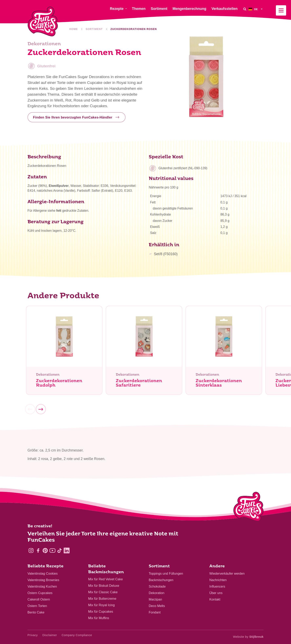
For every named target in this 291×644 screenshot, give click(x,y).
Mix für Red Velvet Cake (105, 579)
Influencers (217, 586)
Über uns (216, 593)
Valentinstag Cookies (43, 574)
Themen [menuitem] (139, 9)
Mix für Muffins (99, 618)
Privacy (33, 635)
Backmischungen (161, 580)
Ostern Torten (37, 606)
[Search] (245, 9)
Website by (248, 637)
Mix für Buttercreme (102, 599)
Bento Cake (36, 612)
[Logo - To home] (248, 508)
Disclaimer (50, 635)
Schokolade (157, 586)
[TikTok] (60, 550)
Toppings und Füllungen (166, 574)
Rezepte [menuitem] (117, 9)
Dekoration (157, 593)
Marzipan (155, 599)
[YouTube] (52, 550)
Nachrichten (218, 580)
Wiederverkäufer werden (227, 574)
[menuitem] (256, 9)
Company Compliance (77, 635)
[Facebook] (38, 550)
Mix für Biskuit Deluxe (104, 586)
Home (74, 29)
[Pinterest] (45, 550)
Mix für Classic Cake (103, 592)
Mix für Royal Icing (101, 605)
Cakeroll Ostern (39, 599)
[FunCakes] (43, 22)
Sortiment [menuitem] (159, 9)
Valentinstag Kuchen (42, 586)
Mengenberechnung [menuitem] (189, 9)
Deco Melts (157, 606)
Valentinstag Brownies (43, 580)
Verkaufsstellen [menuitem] (224, 9)
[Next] (41, 411)
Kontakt (215, 599)
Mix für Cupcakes (101, 612)
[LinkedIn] (67, 550)
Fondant (155, 612)
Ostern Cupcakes (40, 593)
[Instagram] (31, 550)
